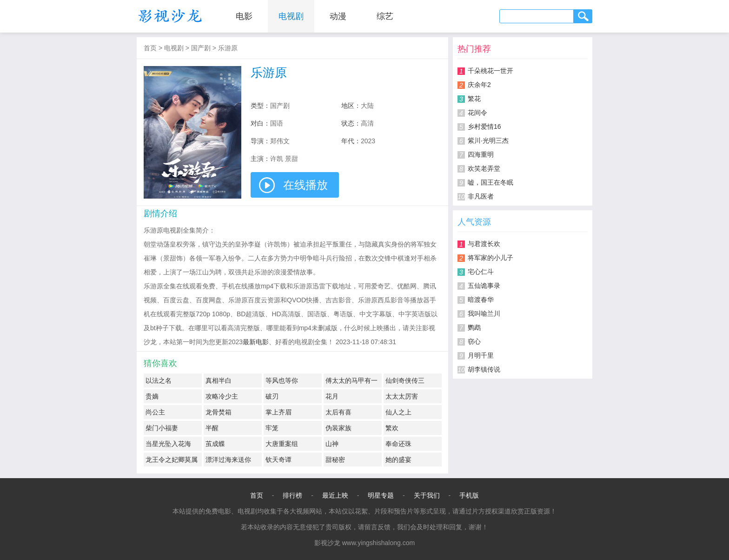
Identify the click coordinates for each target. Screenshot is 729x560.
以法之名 (159, 380)
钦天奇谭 (278, 460)
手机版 (469, 495)
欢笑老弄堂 (484, 168)
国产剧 (201, 48)
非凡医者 (481, 196)
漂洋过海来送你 (228, 460)
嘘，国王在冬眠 (490, 182)
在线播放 (305, 185)
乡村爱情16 (484, 127)
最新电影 (256, 342)
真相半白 (219, 380)
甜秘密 (335, 460)
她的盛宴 (398, 460)
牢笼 (272, 428)
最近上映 (335, 495)
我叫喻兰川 (484, 313)
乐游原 (228, 48)
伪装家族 (338, 428)
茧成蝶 (215, 444)
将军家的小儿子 (490, 258)
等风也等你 (282, 380)
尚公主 (155, 412)
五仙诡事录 (484, 286)
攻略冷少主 (222, 396)
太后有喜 (338, 412)
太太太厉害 (402, 396)
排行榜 (292, 495)
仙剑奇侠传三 (405, 380)
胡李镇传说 (484, 369)
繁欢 (392, 428)
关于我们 (427, 495)
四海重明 (481, 154)
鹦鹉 (474, 327)
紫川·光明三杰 (488, 140)
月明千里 (481, 355)
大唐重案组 (282, 444)
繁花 (474, 99)
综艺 (385, 16)
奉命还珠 (398, 444)
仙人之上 (398, 412)
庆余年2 (479, 85)
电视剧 (291, 16)
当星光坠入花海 (168, 444)
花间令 (477, 113)
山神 (332, 444)
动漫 (338, 16)
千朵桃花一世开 (490, 71)
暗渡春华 (481, 300)
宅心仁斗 (481, 272)
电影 (244, 16)
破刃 (272, 396)
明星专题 (381, 495)
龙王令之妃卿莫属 (172, 460)
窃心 (474, 341)
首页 (150, 48)
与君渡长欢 (484, 244)
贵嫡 (152, 396)
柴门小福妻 (162, 428)
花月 (332, 396)
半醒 (212, 428)
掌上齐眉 (278, 412)
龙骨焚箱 (219, 412)
